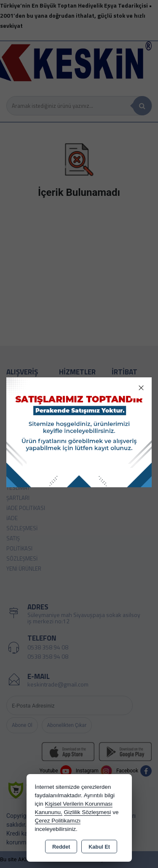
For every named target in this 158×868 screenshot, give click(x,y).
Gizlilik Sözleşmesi (88, 812)
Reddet (61, 847)
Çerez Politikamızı (58, 821)
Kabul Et (99, 847)
